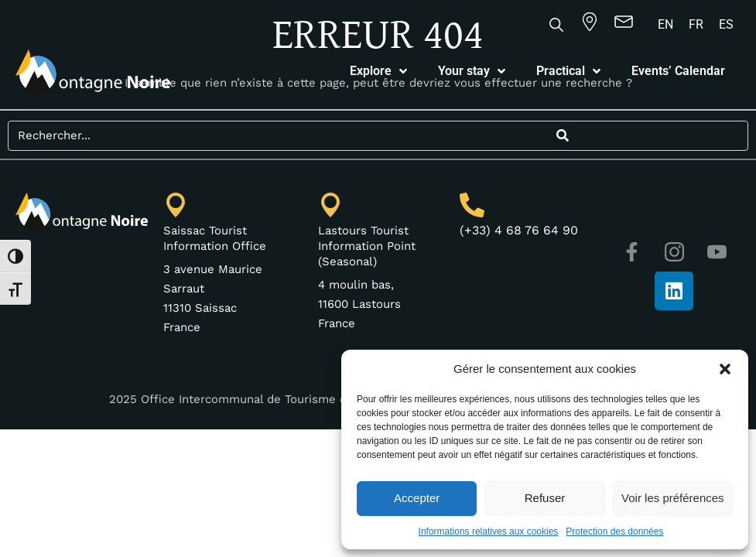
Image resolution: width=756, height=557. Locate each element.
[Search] (563, 136)
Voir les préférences (673, 498)
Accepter (417, 498)
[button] (725, 369)
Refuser (545, 498)
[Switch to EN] (665, 25)
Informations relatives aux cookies (489, 531)
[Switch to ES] (726, 25)
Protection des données (614, 531)
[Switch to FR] (696, 25)
